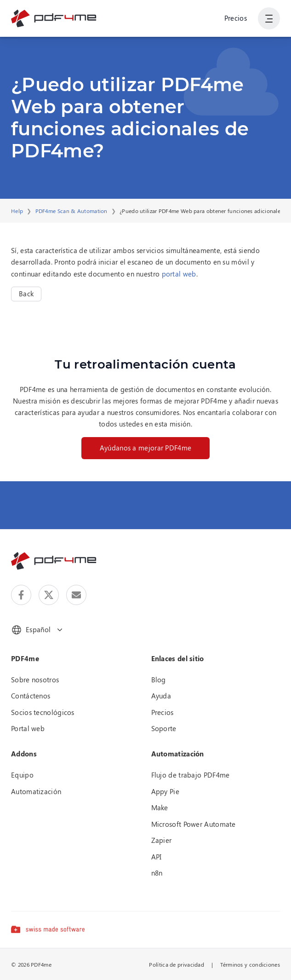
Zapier (162, 840)
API (157, 857)
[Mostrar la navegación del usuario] (269, 18)
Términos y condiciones (250, 964)
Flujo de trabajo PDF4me (191, 775)
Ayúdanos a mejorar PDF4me (146, 448)
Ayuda (161, 696)
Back (26, 294)
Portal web (28, 728)
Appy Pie (165, 791)
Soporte (164, 728)
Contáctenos (31, 696)
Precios (236, 18)
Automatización (36, 791)
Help (17, 211)
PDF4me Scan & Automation (71, 211)
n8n (157, 873)
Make (160, 807)
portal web (179, 274)
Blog (159, 680)
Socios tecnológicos (43, 712)
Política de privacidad (177, 964)
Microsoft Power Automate (194, 824)
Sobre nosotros (35, 680)
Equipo (22, 775)
